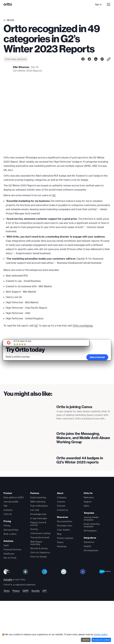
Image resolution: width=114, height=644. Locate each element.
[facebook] (83, 59)
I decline (86, 640)
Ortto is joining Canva (74, 414)
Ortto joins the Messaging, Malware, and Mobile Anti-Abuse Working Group (83, 461)
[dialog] (57, 638)
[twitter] (89, 59)
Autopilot (8, 628)
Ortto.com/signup (83, 325)
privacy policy (101, 634)
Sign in (98, 4)
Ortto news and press (16, 59)
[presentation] (28, 419)
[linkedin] (96, 59)
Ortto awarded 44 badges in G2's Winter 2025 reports (80, 500)
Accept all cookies (101, 640)
